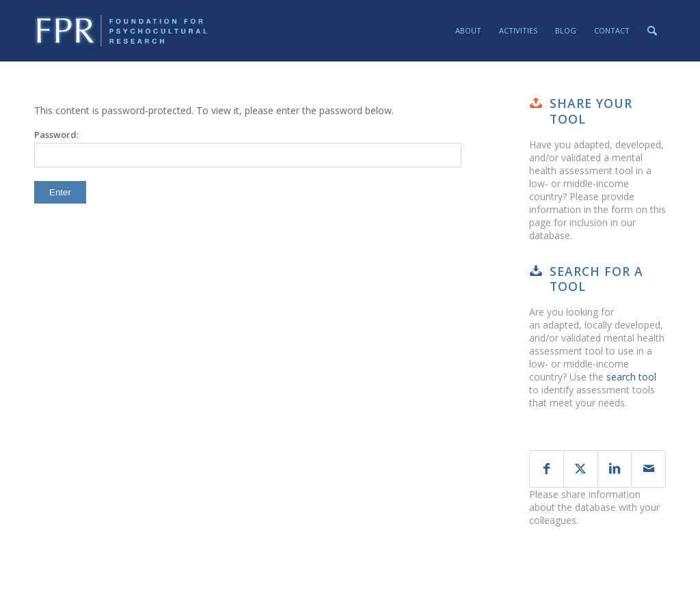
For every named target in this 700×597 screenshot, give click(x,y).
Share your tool (591, 111)
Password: (248, 148)
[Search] (652, 31)
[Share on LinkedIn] (615, 469)
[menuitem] (468, 31)
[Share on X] (581, 469)
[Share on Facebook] (547, 469)
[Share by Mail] (648, 469)
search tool (631, 377)
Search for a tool (596, 279)
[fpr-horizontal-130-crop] (122, 31)
